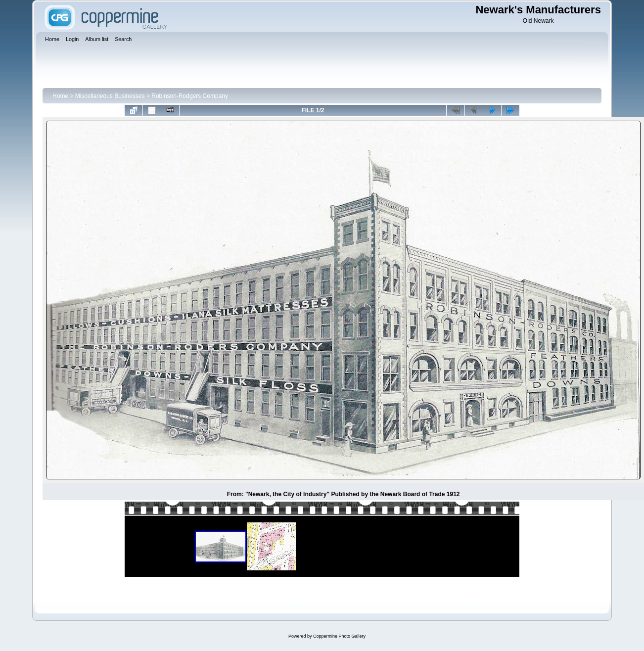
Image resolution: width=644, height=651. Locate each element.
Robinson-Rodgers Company (190, 96)
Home (60, 96)
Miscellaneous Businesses (110, 96)
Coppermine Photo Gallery (339, 636)
